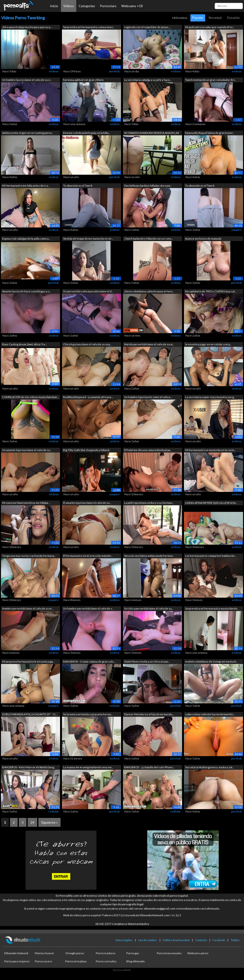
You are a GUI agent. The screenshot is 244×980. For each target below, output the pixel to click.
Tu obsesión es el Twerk (78, 186)
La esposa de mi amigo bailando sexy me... (88, 767)
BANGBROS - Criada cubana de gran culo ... (89, 661)
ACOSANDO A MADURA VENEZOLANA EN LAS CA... (152, 133)
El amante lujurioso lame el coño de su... (87, 503)
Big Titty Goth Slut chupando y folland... (87, 450)
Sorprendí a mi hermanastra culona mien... (89, 27)
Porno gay (133, 953)
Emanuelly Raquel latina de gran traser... (210, 133)
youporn (236, 230)
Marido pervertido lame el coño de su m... (149, 344)
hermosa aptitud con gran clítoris (83, 80)
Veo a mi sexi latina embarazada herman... (149, 556)
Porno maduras (106, 953)
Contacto (201, 940)
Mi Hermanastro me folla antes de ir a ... (26, 186)
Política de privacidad (176, 940)
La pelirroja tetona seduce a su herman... (149, 503)
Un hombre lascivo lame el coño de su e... (27, 80)
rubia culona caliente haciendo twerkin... (210, 714)
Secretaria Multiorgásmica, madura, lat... (209, 767)
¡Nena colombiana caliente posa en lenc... (149, 291)
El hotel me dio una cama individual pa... (148, 450)
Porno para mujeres (17, 961)
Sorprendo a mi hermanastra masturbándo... (212, 609)
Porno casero (43, 961)
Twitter (235, 940)
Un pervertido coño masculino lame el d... (88, 291)
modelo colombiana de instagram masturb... (211, 661)
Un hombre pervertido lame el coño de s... (88, 609)
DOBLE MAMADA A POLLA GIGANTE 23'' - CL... (30, 714)
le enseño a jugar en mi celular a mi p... (208, 344)
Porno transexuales (169, 953)
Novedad (215, 18)
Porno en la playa (76, 961)
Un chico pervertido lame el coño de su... (149, 609)
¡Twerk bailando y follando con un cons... (148, 239)
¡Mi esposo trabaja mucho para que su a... (27, 27)
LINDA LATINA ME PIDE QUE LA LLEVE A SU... (211, 503)
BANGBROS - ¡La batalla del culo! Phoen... (149, 767)
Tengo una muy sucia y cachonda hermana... (29, 556)
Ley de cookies (148, 940)
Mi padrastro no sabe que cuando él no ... (210, 27)
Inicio (54, 6)
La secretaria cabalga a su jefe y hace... (148, 80)
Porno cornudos (106, 961)
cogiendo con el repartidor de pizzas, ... (147, 27)
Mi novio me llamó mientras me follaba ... (26, 503)
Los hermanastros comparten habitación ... (211, 556)
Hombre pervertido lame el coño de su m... (28, 609)
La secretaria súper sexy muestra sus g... (210, 397)
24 (32, 822)
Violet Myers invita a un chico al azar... (147, 661)
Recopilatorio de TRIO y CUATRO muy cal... (211, 291)
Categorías (87, 6)
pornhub (114, 71)
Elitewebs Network (16, 953)
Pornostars (108, 6)
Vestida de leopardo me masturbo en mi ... (88, 239)
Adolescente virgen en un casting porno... (28, 133)
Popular (198, 18)
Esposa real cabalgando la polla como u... (26, 239)
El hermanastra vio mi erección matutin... (88, 556)
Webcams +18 (132, 6)
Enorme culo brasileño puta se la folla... (86, 133)
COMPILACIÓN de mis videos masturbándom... (30, 397)
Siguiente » (49, 822)
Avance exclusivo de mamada (203, 239)
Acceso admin (122, 970)
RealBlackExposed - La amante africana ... (88, 397)
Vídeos (69, 6)
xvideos (54, 71)
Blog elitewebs (136, 961)
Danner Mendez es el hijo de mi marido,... (149, 714)
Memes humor (44, 953)
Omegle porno (75, 953)
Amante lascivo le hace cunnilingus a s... (26, 291)
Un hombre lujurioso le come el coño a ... (148, 397)
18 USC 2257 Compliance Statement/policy (122, 924)
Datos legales (124, 940)
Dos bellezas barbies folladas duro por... (148, 186)
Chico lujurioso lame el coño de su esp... (87, 344)
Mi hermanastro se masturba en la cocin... (210, 450)
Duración (233, 18)
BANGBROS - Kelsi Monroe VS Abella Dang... (29, 767)
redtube (114, 706)
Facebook (219, 940)
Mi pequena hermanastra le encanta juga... (28, 661)
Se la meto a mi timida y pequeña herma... (88, 714)
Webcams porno (198, 953)
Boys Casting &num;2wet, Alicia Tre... (24, 344)
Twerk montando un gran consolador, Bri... (211, 80)
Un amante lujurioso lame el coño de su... (27, 450)
